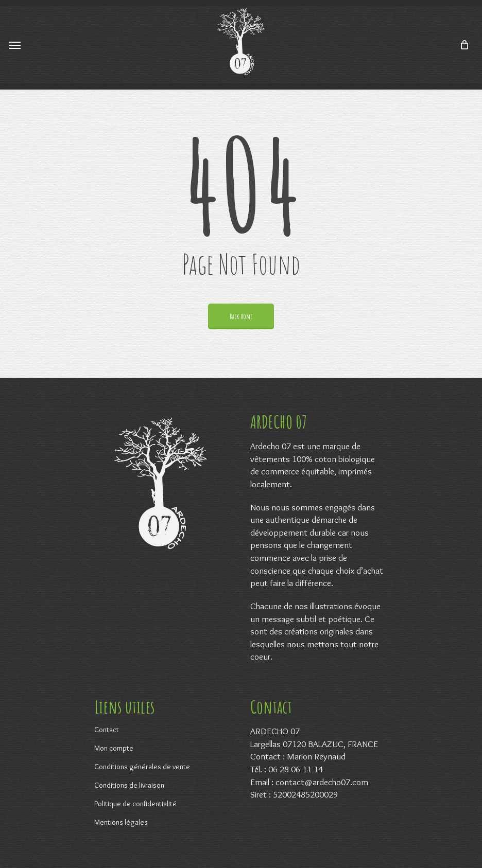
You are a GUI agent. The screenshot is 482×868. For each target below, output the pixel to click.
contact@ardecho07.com (322, 782)
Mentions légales (121, 822)
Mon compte (114, 748)
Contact (107, 730)
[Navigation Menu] (15, 45)
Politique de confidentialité (135, 804)
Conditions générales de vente (142, 767)
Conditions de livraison (129, 785)
